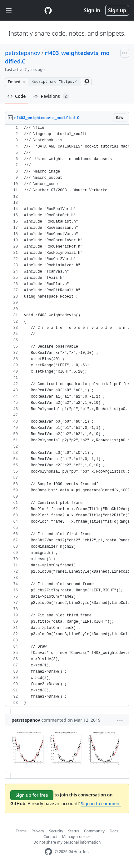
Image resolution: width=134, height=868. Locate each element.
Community (94, 831)
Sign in (92, 10)
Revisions (51, 96)
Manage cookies (76, 837)
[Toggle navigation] (9, 10)
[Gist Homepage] (48, 10)
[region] (67, 416)
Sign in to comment (101, 803)
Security (56, 831)
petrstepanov (22, 53)
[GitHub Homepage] (48, 852)
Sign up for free (32, 795)
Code (17, 96)
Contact (50, 837)
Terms (21, 831)
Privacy (38, 831)
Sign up (117, 10)
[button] (86, 82)
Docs (114, 831)
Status (74, 831)
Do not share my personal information (67, 842)
